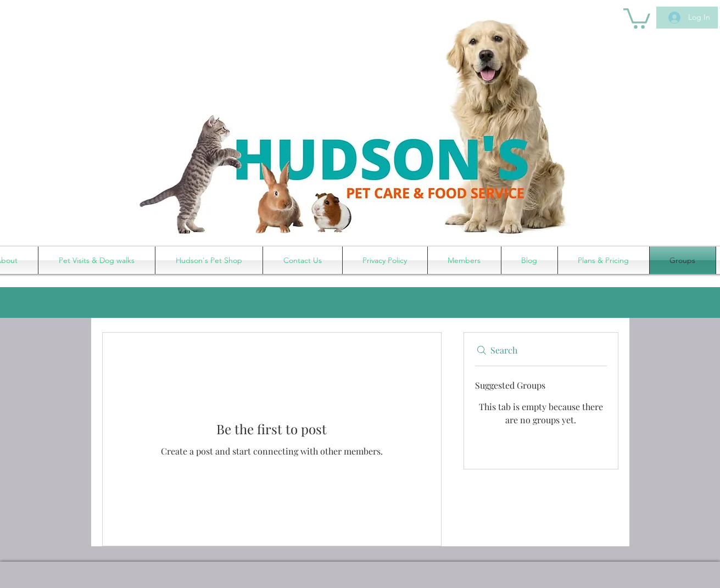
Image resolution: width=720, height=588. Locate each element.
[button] (637, 17)
